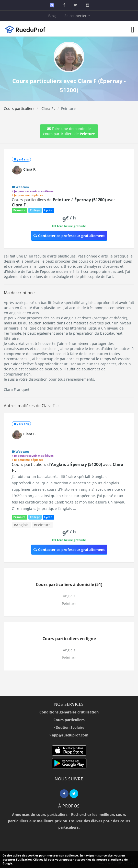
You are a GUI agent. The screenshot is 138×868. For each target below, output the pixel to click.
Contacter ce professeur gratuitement (69, 236)
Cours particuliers (19, 108)
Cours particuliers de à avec (64, 202)
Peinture (69, 603)
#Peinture (42, 525)
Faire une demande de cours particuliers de (69, 131)
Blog (52, 16)
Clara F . (48, 108)
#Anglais (21, 525)
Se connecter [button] (77, 16)
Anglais (69, 596)
